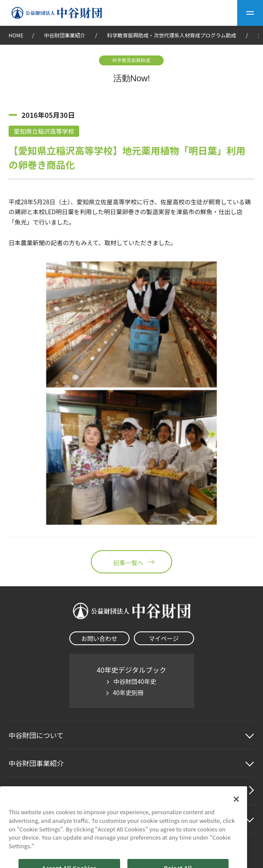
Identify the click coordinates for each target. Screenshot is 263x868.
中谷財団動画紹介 (36, 791)
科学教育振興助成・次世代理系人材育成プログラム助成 (172, 35)
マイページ (164, 638)
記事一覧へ (131, 562)
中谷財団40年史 (135, 681)
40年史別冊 (128, 693)
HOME (16, 35)
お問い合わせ (99, 638)
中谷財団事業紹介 (65, 35)
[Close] (236, 807)
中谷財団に (36, 735)
